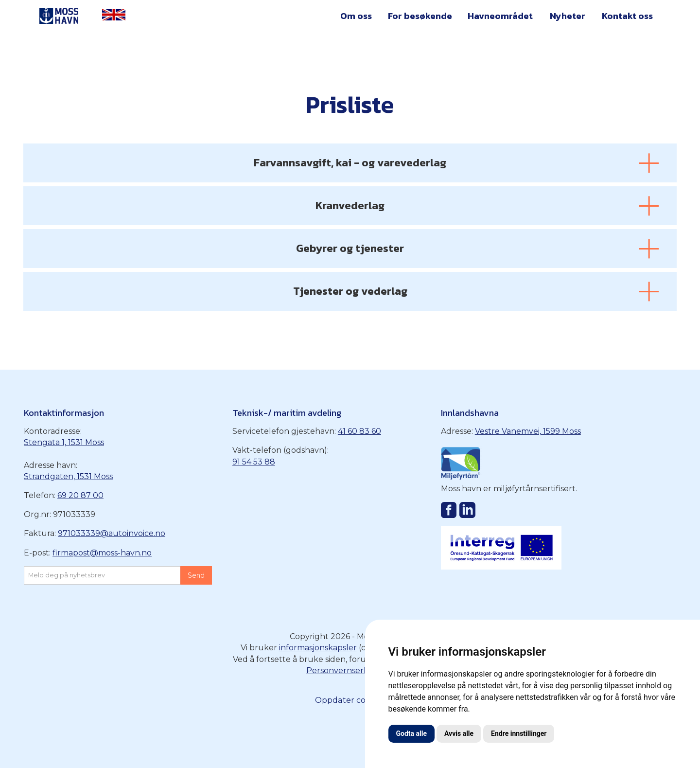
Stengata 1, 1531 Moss (64, 442)
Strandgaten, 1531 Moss (68, 476)
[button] (356, 18)
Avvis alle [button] (459, 733)
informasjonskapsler (318, 648)
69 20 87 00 (80, 495)
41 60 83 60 (359, 431)
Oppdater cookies (350, 700)
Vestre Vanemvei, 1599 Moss (528, 431)
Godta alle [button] (412, 733)
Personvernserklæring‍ (350, 670)
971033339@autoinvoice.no (112, 533)
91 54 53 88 (254, 462)
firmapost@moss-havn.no (102, 553)
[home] (59, 16)
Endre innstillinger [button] (519, 733)
